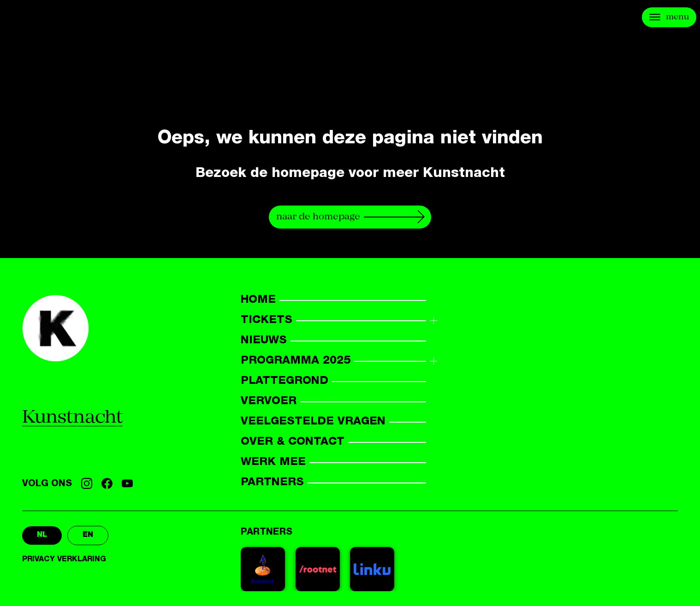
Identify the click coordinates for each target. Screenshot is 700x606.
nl (42, 535)
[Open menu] (669, 17)
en (88, 535)
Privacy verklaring (64, 560)
